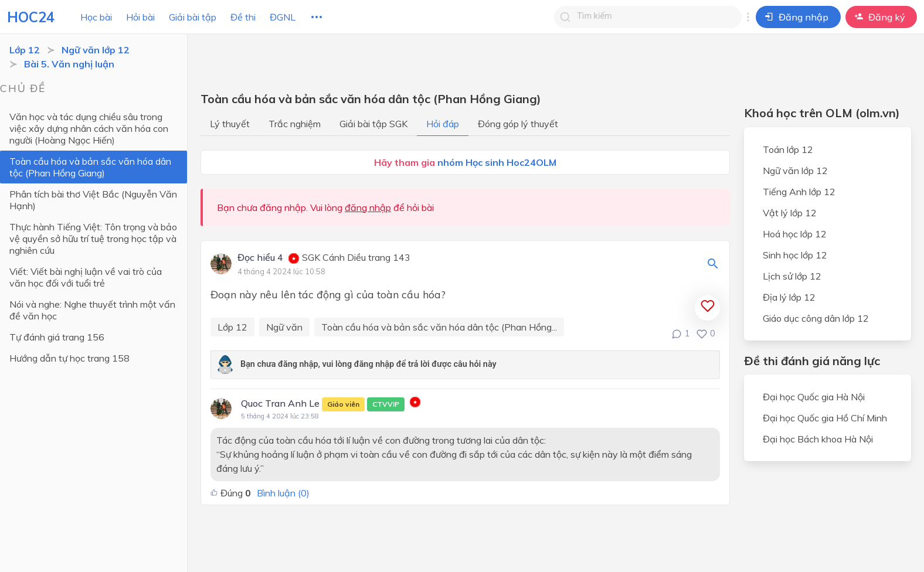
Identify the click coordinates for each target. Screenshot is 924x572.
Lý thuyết (230, 124)
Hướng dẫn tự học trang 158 (69, 358)
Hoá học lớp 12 (795, 234)
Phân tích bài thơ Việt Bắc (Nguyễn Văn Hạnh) (93, 200)
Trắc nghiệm (295, 124)
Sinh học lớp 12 (795, 255)
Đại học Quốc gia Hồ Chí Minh (825, 418)
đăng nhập (368, 207)
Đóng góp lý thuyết (518, 124)
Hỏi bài (140, 17)
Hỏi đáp (443, 124)
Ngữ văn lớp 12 (96, 50)
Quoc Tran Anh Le (323, 404)
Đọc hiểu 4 (260, 258)
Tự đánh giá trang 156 (57, 337)
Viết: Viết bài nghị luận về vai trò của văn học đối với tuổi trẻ (86, 277)
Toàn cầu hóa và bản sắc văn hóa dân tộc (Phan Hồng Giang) (90, 167)
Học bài (96, 17)
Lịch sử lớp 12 (792, 276)
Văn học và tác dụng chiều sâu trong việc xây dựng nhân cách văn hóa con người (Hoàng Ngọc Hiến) (89, 128)
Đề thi (243, 17)
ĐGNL (283, 17)
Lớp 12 (25, 50)
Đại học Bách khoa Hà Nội (818, 439)
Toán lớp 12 (788, 149)
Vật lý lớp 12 (790, 213)
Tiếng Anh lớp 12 (799, 192)
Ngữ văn (284, 327)
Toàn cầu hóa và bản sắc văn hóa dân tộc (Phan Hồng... (439, 327)
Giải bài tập (193, 17)
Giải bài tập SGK (373, 124)
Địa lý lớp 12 (789, 297)
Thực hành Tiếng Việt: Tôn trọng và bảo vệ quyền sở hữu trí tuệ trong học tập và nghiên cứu (93, 239)
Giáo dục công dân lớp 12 (816, 318)
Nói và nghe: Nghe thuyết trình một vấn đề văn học (92, 310)
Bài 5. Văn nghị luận (69, 64)
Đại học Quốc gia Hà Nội (814, 397)
